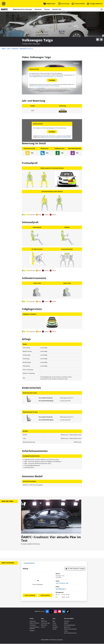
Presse (54, 623)
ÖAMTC (4, 49)
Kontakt (55, 629)
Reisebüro (32, 631)
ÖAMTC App (44, 621)
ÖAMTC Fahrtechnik (34, 623)
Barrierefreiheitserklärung (70, 633)
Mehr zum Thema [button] (7, 501)
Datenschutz (67, 627)
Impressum (67, 621)
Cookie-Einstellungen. (54, 86)
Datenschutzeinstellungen (70, 629)
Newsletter (55, 627)
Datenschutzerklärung (39, 86)
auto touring (33, 621)
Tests (9, 49)
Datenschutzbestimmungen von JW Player (50, 77)
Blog (54, 621)
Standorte (38, 9)
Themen (47, 9)
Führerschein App (45, 623)
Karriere (55, 625)
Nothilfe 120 (57, 9)
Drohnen (43, 627)
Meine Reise (44, 625)
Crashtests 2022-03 (26, 49)
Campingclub (33, 625)
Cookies (66, 631)
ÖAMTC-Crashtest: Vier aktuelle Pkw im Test (51, 539)
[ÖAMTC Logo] (4, 4)
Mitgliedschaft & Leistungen (23, 9)
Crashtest (15, 49)
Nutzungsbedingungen (70, 625)
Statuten (66, 623)
